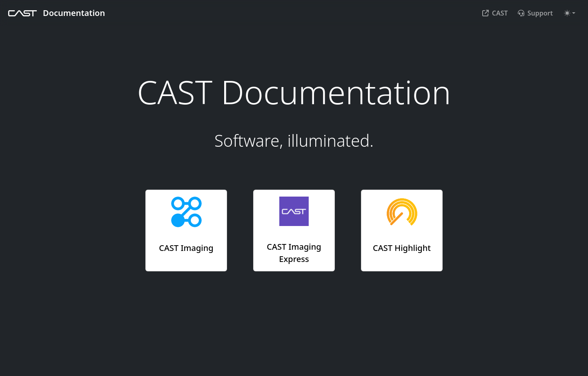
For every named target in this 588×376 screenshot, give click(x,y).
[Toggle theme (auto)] (570, 13)
